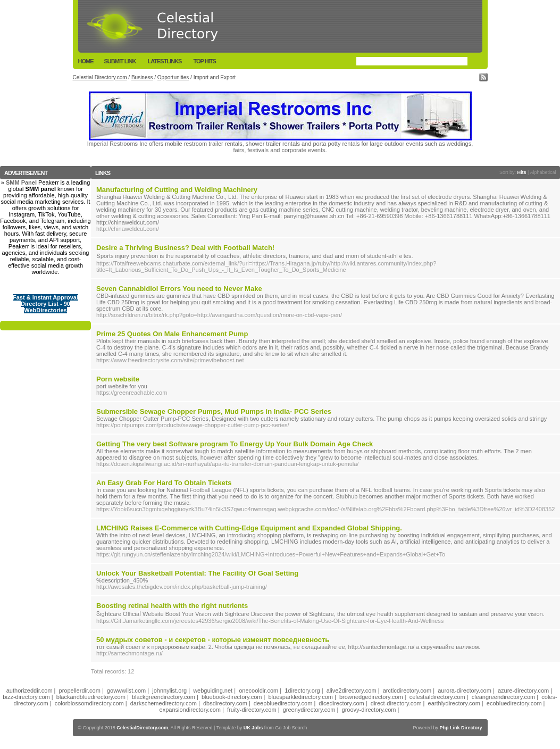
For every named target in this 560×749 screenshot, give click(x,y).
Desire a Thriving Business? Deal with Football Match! (185, 248)
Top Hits (204, 61)
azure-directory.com (523, 690)
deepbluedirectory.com (283, 703)
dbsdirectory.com (225, 703)
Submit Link (120, 61)
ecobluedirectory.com (514, 703)
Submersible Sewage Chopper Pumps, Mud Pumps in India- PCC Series (214, 411)
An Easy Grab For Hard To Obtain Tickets (164, 483)
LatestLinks (164, 61)
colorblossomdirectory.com (89, 703)
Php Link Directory (461, 728)
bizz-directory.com (26, 697)
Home (86, 61)
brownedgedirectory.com (371, 697)
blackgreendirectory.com (164, 697)
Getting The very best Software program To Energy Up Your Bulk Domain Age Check (235, 444)
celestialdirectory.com (437, 697)
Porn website (118, 379)
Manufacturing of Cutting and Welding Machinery (177, 190)
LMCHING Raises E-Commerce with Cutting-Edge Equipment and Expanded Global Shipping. (249, 528)
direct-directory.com (396, 703)
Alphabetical (543, 172)
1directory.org (302, 690)
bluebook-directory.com (232, 697)
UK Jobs (253, 728)
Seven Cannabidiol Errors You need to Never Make (179, 289)
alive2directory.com (352, 690)
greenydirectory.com (309, 710)
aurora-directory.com (465, 690)
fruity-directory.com (252, 710)
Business (142, 77)
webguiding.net (213, 690)
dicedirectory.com (341, 703)
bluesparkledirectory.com (300, 697)
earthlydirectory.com (454, 703)
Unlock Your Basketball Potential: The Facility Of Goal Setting (197, 573)
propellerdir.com (80, 690)
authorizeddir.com (30, 690)
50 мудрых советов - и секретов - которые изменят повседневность (213, 640)
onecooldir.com (258, 690)
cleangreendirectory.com (504, 697)
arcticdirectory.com (407, 690)
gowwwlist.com (126, 690)
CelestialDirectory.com (142, 728)
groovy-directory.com (369, 710)
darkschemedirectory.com (164, 703)
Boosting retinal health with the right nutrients (172, 606)
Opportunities (173, 77)
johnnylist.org (169, 690)
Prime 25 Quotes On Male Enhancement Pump (172, 334)
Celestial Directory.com (100, 77)
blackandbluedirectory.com (91, 697)
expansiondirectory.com (190, 710)
